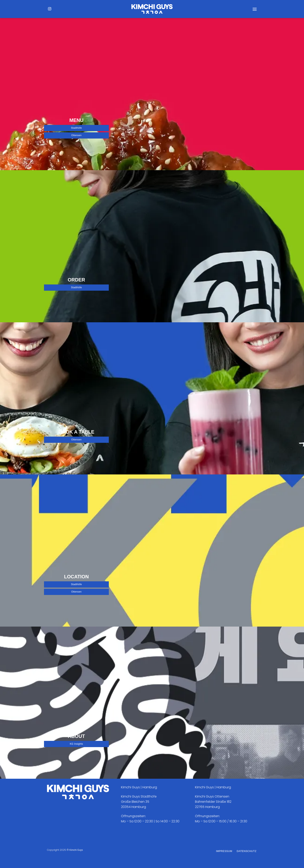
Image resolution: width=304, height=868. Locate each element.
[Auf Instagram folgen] (50, 9)
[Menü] (255, 9)
